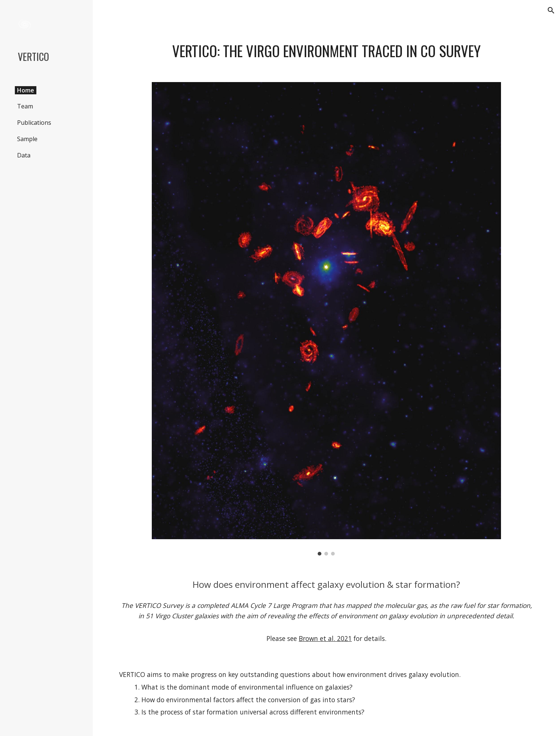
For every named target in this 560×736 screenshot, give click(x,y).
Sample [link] (27, 139)
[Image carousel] (326, 319)
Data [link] (24, 155)
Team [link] (25, 106)
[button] (551, 10)
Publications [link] (34, 123)
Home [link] (26, 90)
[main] (327, 51)
